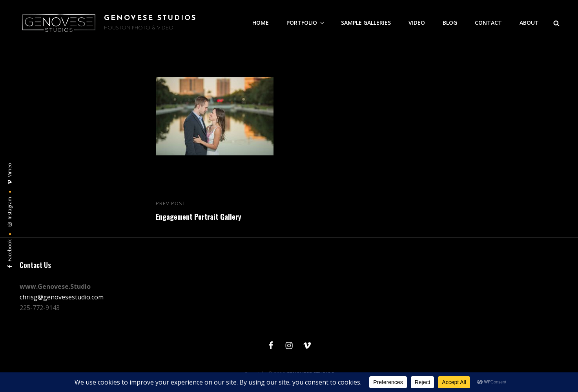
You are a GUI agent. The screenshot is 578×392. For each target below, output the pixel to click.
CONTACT (488, 23)
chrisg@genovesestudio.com (62, 297)
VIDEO (417, 23)
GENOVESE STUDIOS (150, 18)
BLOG (450, 23)
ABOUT (529, 23)
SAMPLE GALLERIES (366, 23)
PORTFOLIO (306, 23)
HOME (261, 23)
